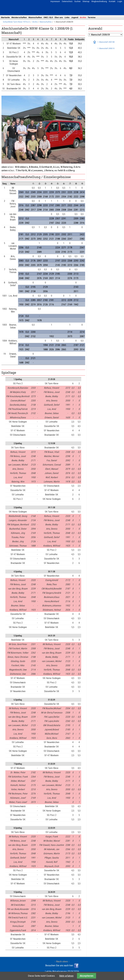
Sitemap (86, 1)
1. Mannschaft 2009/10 (106, 48)
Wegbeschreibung (99, 1)
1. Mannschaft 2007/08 (106, 42)
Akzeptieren (87, 976)
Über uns (59, 17)
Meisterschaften (19, 17)
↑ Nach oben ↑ (62, 962)
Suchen (77, 1)
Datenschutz (67, 1)
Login (120, 1)
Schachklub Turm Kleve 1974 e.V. (17, 22)
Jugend (75, 17)
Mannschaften (35, 17)
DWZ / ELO (48, 17)
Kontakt (112, 1)
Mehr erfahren (66, 976)
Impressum (55, 1)
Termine (92, 17)
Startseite (5, 17)
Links (67, 17)
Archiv (83, 17)
